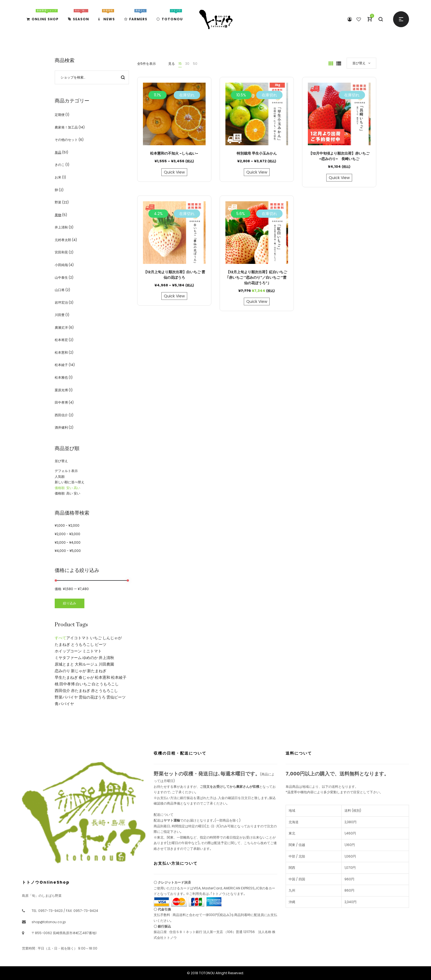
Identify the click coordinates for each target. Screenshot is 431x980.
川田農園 (106, 664)
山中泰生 (61, 277)
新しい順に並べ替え (70, 482)
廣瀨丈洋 (61, 327)
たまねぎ (62, 644)
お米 (58, 177)
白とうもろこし (105, 684)
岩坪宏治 (61, 302)
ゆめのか (90, 658)
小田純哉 (61, 265)
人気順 (60, 477)
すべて (60, 638)
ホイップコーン (68, 651)
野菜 (58, 202)
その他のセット (66, 140)
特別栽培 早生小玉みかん (257, 153)
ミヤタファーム (68, 658)
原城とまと (64, 664)
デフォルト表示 (66, 471)
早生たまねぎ (66, 677)
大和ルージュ (86, 664)
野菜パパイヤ (66, 697)
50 (195, 64)
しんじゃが (112, 638)
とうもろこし (82, 644)
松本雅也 (61, 377)
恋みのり (62, 671)
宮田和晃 (61, 252)
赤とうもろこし (104, 691)
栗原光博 (61, 390)
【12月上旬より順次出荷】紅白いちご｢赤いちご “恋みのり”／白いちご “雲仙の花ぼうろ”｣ (257, 277)
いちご (96, 638)
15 (180, 64)
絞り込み (70, 603)
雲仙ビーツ (116, 697)
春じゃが (86, 677)
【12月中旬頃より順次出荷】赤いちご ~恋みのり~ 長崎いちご (339, 156)
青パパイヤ (64, 704)
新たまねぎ (97, 671)
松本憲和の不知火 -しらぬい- (174, 153)
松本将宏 (61, 340)
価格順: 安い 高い (67, 488)
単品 (58, 152)
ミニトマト (92, 651)
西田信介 (61, 415)
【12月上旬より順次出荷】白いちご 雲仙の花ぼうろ (174, 275)
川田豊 (60, 315)
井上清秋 (61, 227)
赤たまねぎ (81, 691)
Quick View (174, 172)
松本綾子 (61, 365)
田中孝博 (61, 402)
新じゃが (79, 671)
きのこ (60, 165)
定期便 (60, 115)
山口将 (60, 290)
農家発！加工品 (66, 127)
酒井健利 (61, 427)
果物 (58, 215)
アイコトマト (78, 638)
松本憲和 (61, 352)
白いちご (83, 684)
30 (187, 64)
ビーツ (101, 644)
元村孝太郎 (63, 240)
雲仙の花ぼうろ (92, 697)
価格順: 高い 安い (67, 493)
